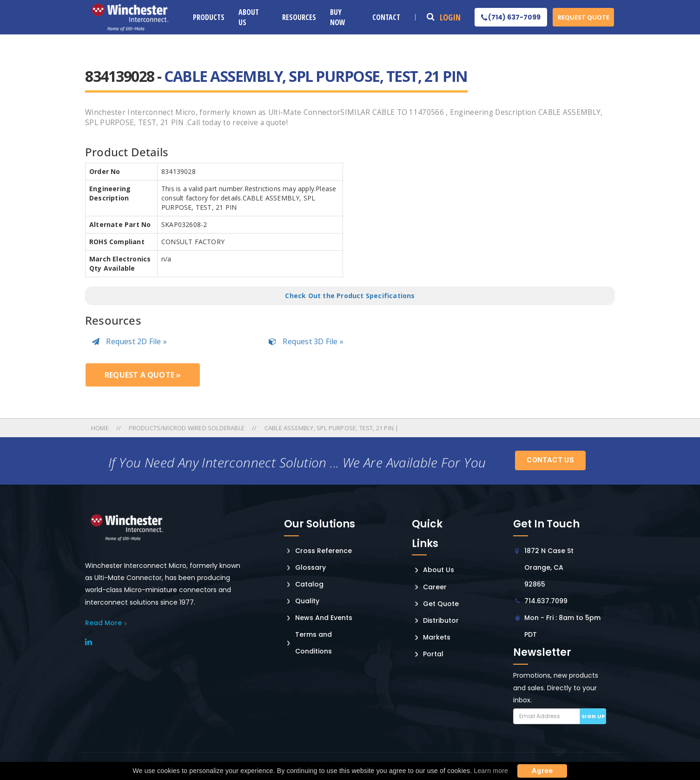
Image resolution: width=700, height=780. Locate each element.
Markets (437, 637)
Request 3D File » (306, 341)
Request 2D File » (129, 341)
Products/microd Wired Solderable (187, 428)
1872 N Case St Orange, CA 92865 (549, 567)
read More (103, 623)
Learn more (491, 771)
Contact (386, 17)
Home (101, 428)
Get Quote (441, 604)
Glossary (310, 567)
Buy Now (338, 17)
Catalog (309, 584)
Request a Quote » (143, 375)
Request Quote (584, 17)
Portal (433, 654)
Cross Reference (324, 551)
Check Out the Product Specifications (350, 296)
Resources (299, 17)
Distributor (441, 620)
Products (209, 17)
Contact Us (550, 460)
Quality (307, 601)
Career (435, 587)
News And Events (324, 618)
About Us (249, 17)
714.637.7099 (546, 601)
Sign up (593, 716)
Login (450, 17)
